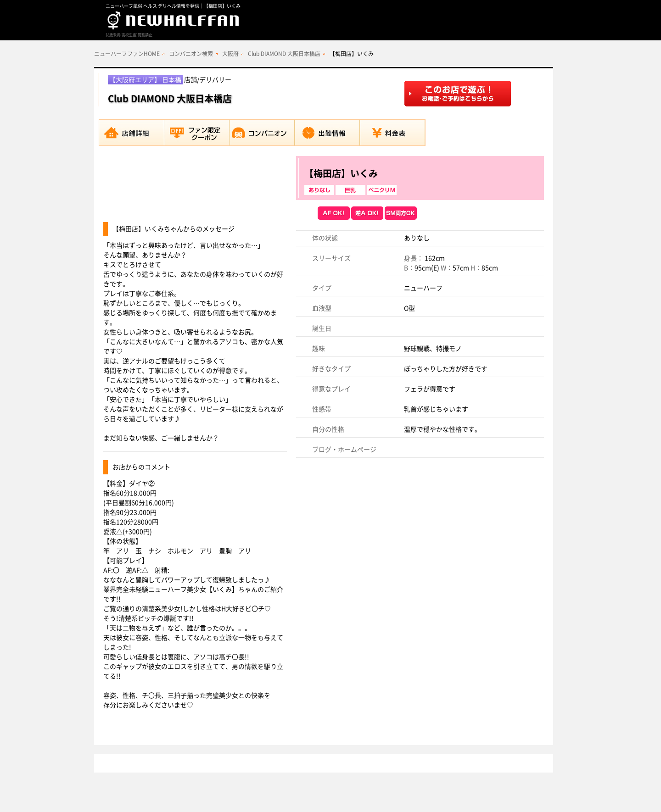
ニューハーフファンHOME (127, 54)
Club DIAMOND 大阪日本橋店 (284, 54)
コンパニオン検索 (191, 54)
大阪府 (230, 54)
